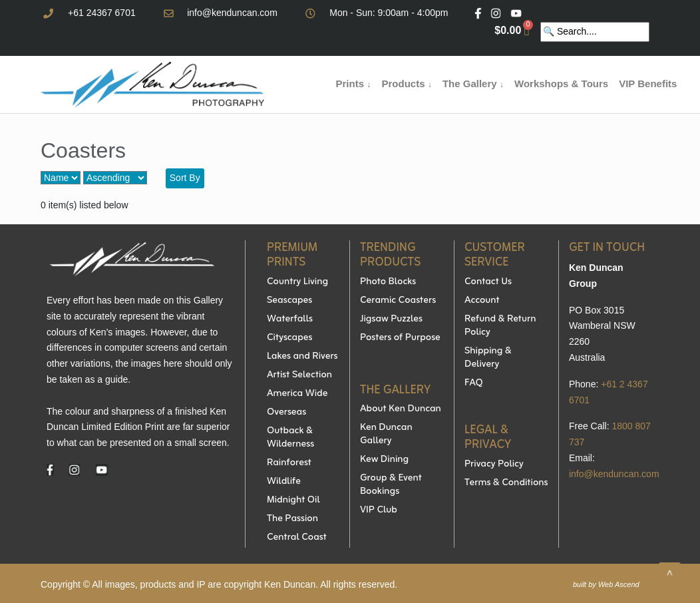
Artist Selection (299, 375)
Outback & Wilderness (290, 438)
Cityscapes (290, 338)
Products (406, 84)
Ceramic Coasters (398, 301)
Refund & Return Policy (500, 326)
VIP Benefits (648, 84)
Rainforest (289, 463)
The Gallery (473, 84)
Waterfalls (290, 319)
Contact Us (488, 282)
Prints (354, 84)
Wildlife (284, 482)
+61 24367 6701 (102, 13)
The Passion (292, 519)
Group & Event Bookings (391, 485)
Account (482, 301)
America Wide (297, 394)
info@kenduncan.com (232, 13)
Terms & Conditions (506, 483)
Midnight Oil (293, 501)
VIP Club (379, 510)
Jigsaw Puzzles (391, 319)
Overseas (286, 413)
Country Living (297, 282)
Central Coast (297, 538)
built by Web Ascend (606, 584)
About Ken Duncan (401, 409)
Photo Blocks (388, 282)
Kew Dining (384, 460)
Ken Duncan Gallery (386, 435)
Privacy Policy (494, 465)
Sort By (185, 178)
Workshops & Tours (561, 84)
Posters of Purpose (400, 338)
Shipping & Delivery (488, 358)
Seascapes (289, 301)
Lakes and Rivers (302, 357)
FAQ (474, 383)
